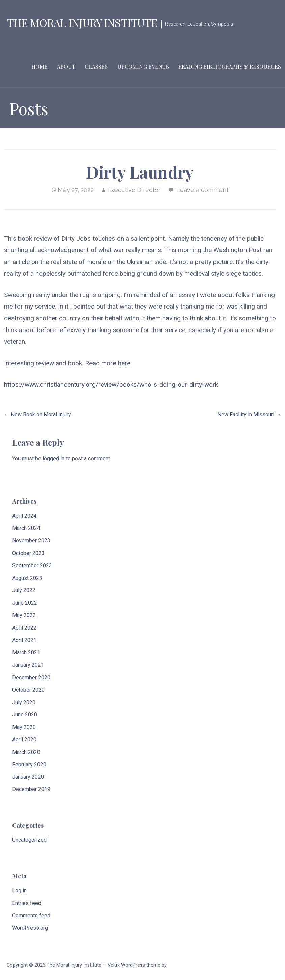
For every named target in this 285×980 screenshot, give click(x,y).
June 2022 (25, 603)
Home (40, 66)
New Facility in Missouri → (249, 414)
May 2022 (24, 615)
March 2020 (26, 752)
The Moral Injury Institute (82, 22)
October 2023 (28, 553)
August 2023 (27, 578)
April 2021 (24, 640)
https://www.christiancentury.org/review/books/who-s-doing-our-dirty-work (111, 384)
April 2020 (24, 740)
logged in (54, 458)
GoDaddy (178, 965)
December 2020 (31, 677)
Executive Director (134, 190)
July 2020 (24, 702)
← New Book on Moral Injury (37, 414)
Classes (96, 66)
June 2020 (25, 715)
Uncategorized (29, 840)
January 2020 (28, 777)
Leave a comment (202, 190)
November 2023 (31, 541)
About (66, 66)
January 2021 (28, 665)
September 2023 (32, 566)
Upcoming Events (143, 66)
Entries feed (27, 903)
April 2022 (24, 628)
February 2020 (29, 765)
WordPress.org (30, 928)
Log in (19, 891)
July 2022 (24, 590)
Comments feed (31, 916)
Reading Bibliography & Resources (230, 66)
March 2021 (26, 652)
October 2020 (28, 690)
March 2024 (26, 528)
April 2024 (24, 516)
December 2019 (31, 789)
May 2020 (24, 727)
